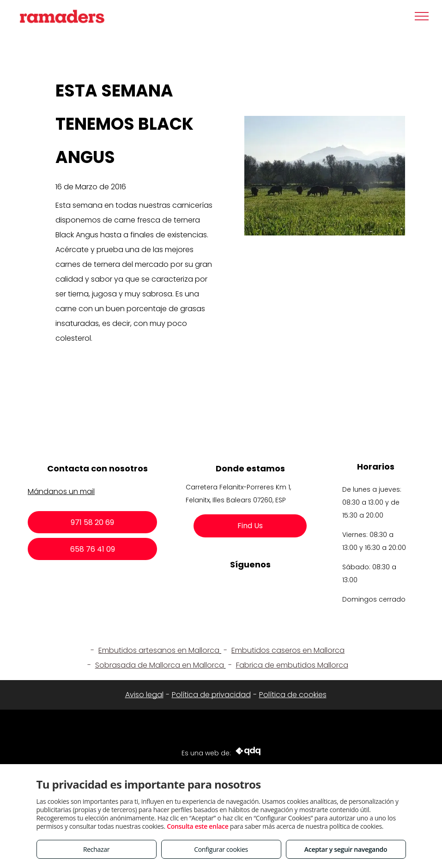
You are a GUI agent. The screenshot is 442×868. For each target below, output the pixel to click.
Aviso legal (144, 695)
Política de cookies (293, 695)
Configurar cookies (221, 849)
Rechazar (96, 849)
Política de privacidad (211, 695)
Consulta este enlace (197, 826)
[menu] (422, 16)
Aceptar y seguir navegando (346, 849)
